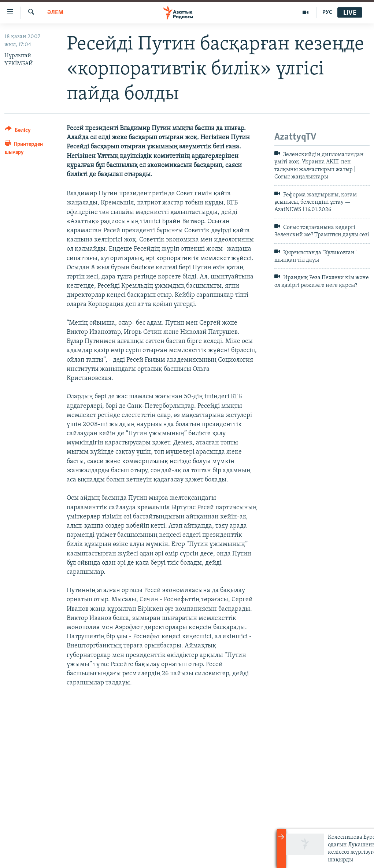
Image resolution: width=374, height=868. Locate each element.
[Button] (18, 131)
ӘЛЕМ (55, 13)
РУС (327, 12)
